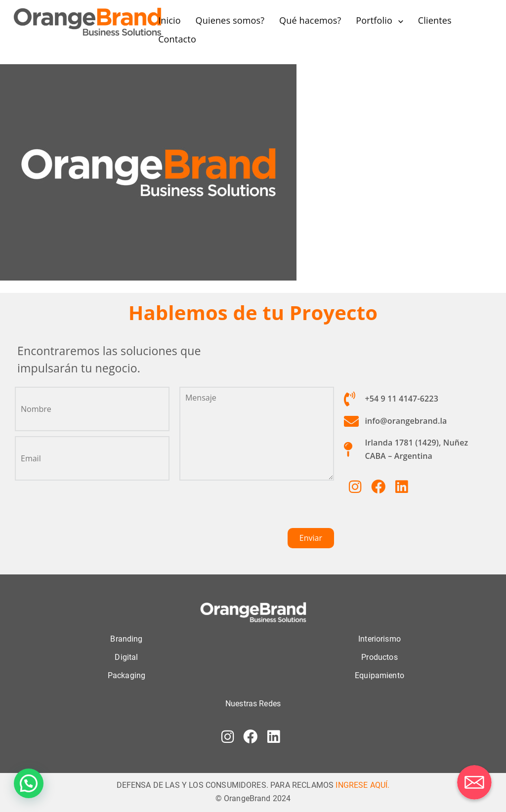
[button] (29, 783)
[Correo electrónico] (474, 782)
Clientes (435, 20)
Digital (126, 657)
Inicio (169, 20)
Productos (379, 657)
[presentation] (254, 508)
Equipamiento (379, 675)
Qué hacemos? (310, 20)
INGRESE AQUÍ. (362, 785)
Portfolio (374, 20)
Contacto (177, 39)
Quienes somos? (230, 20)
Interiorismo (379, 638)
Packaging (126, 675)
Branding (126, 638)
